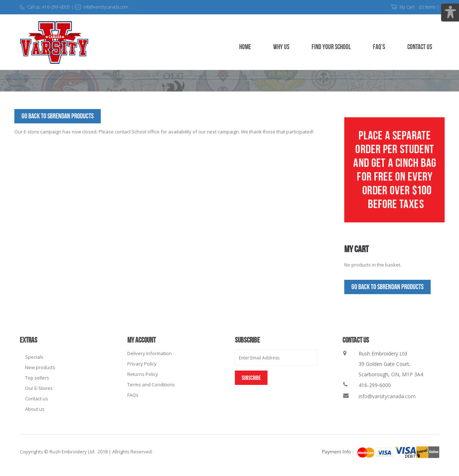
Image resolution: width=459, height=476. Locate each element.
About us (35, 409)
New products (40, 367)
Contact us (37, 399)
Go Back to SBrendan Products (58, 116)
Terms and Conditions (151, 385)
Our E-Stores (39, 388)
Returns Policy (143, 374)
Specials (34, 357)
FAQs (133, 395)
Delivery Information (150, 353)
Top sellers (37, 378)
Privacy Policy (142, 364)
